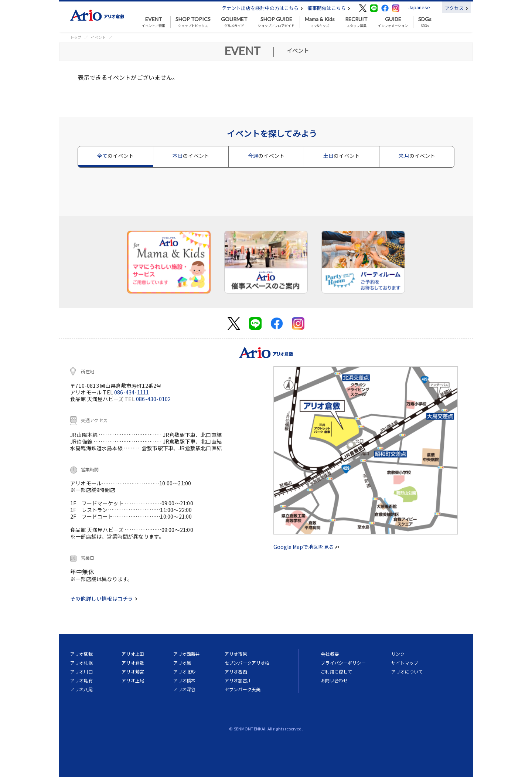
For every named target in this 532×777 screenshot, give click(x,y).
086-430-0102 (153, 399)
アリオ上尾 (133, 680)
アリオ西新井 (187, 654)
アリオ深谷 (185, 689)
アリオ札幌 (81, 663)
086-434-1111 (132, 392)
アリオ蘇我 (81, 654)
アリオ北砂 (185, 671)
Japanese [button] (419, 7)
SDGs (425, 22)
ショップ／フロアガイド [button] (276, 22)
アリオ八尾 (81, 689)
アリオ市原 (236, 654)
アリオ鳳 (182, 663)
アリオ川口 (81, 671)
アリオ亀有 (81, 680)
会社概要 (330, 654)
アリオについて (407, 671)
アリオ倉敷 (133, 663)
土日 (342, 156)
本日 (191, 156)
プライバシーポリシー (343, 663)
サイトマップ (405, 663)
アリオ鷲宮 (133, 671)
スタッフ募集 (356, 22)
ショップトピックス (193, 22)
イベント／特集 (154, 22)
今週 (266, 156)
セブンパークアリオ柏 (247, 663)
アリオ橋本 (185, 680)
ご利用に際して (336, 671)
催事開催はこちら (329, 8)
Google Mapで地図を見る (306, 547)
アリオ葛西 (236, 671)
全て (115, 156)
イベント (98, 37)
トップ (76, 37)
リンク (398, 654)
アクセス (456, 8)
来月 (417, 156)
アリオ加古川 (238, 680)
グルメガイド (234, 22)
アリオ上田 (133, 654)
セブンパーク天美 (243, 689)
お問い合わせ (334, 680)
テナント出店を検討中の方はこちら (262, 8)
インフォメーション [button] (393, 22)
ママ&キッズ (320, 22)
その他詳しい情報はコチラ (104, 598)
